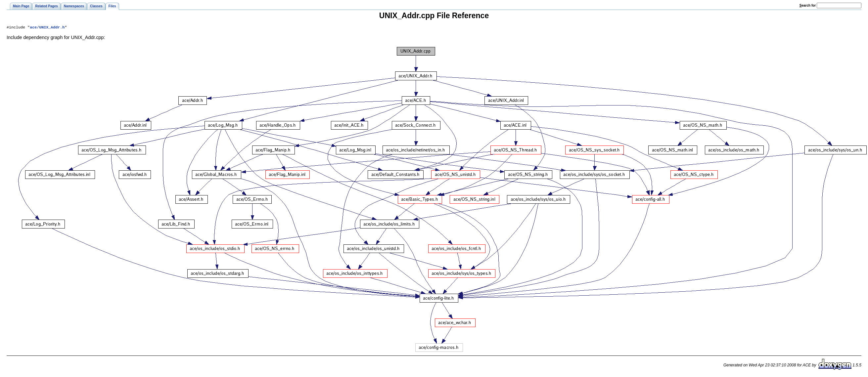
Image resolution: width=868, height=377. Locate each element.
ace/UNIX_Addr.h (47, 28)
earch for (808, 5)
